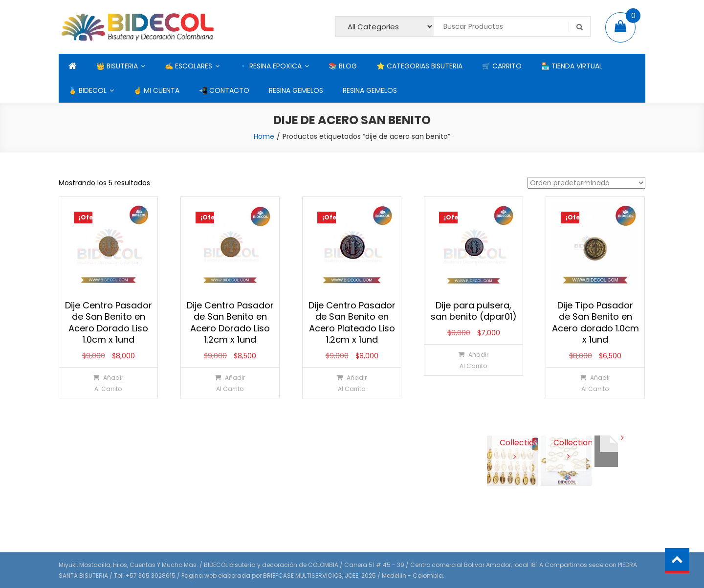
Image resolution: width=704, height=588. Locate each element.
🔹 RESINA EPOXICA (270, 66)
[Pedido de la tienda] (586, 183)
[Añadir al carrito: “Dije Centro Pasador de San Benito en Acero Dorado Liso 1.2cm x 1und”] (230, 383)
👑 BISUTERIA (117, 66)
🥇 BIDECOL (88, 90)
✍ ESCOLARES (188, 66)
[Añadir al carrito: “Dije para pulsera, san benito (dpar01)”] (473, 360)
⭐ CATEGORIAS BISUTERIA (419, 66)
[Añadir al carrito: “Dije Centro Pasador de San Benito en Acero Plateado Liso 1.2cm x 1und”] (351, 383)
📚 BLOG (343, 66)
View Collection (513, 442)
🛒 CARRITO (502, 66)
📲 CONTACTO (224, 90)
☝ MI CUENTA (156, 90)
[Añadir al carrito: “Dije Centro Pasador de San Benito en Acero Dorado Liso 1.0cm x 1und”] (108, 383)
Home (264, 136)
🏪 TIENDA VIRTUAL (572, 66)
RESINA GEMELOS (296, 90)
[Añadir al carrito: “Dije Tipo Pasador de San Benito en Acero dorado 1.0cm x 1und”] (595, 383)
